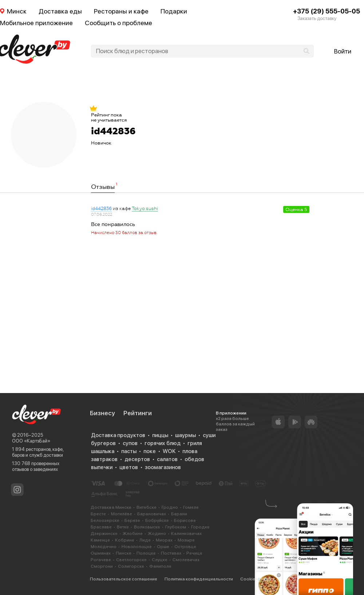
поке (150, 451)
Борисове (185, 520)
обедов (194, 459)
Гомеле (191, 507)
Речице (194, 553)
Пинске (124, 553)
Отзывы (103, 187)
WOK (169, 451)
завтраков (104, 459)
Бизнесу (102, 413)
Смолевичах (186, 560)
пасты (129, 451)
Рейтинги (138, 413)
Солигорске (131, 566)
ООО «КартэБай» (31, 441)
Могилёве (122, 514)
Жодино (157, 533)
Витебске (147, 507)
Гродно (170, 507)
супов (130, 443)
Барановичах (152, 514)
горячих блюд (163, 443)
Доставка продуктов (118, 435)
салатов (167, 459)
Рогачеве (101, 560)
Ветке (123, 527)
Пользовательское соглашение (124, 579)
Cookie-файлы (256, 579)
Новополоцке (137, 547)
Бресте (98, 514)
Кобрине (125, 540)
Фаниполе (160, 566)
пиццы (160, 435)
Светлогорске (131, 560)
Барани (179, 514)
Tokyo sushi (145, 209)
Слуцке (160, 560)
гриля (195, 443)
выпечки (102, 467)
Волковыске (147, 527)
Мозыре (186, 540)
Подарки (174, 11)
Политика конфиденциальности (199, 579)
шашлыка (103, 451)
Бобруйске (157, 520)
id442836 (101, 209)
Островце (185, 547)
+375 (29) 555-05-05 (327, 11)
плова (190, 451)
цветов (129, 467)
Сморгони (102, 566)
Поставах (171, 553)
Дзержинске (104, 533)
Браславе (101, 527)
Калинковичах (186, 533)
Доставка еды (60, 11)
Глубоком (176, 527)
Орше (163, 547)
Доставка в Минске (111, 507)
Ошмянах (101, 553)
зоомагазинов (163, 467)
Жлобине (133, 533)
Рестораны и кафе (121, 11)
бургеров (103, 443)
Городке (200, 527)
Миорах (164, 540)
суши (209, 435)
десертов (137, 459)
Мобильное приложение (36, 23)
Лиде (145, 540)
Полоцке (146, 553)
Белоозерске (105, 520)
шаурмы (185, 435)
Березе (132, 520)
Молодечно (104, 547)
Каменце (100, 540)
